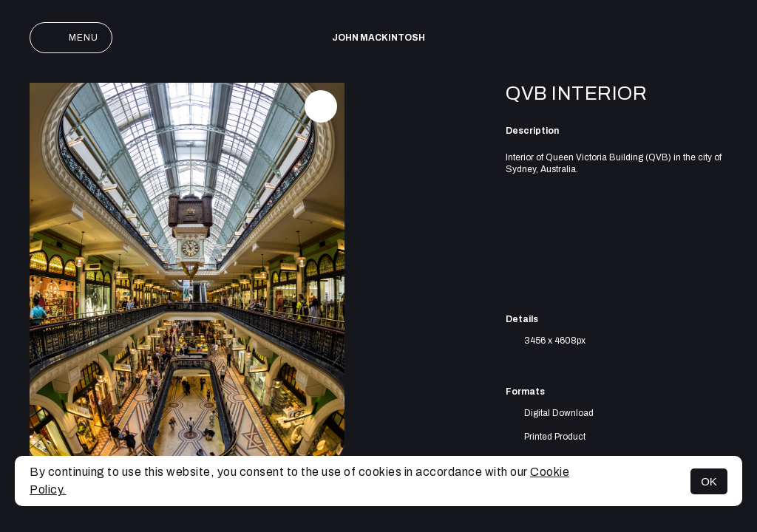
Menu (71, 38)
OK (709, 481)
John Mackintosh (378, 38)
